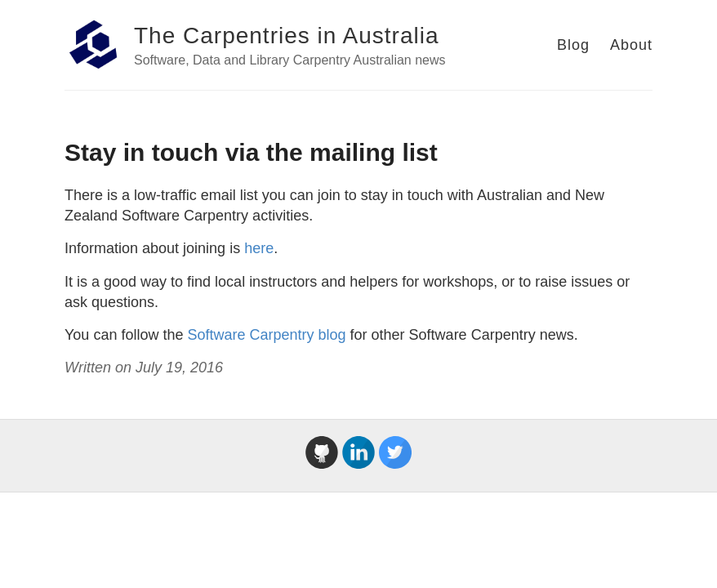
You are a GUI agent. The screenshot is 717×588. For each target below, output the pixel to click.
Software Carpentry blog (266, 335)
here (259, 248)
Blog (573, 45)
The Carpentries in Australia (287, 36)
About (631, 45)
